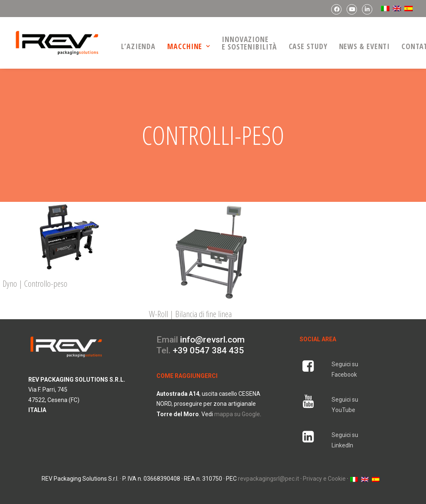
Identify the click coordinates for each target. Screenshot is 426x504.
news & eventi (365, 46)
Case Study (308, 46)
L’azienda (138, 46)
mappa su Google (237, 406)
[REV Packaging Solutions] (57, 43)
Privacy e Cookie (324, 471)
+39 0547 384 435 (208, 343)
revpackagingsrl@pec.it (269, 471)
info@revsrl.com (212, 332)
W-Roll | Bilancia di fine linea (190, 305)
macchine (189, 46)
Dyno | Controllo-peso (35, 276)
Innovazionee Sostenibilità (249, 43)
